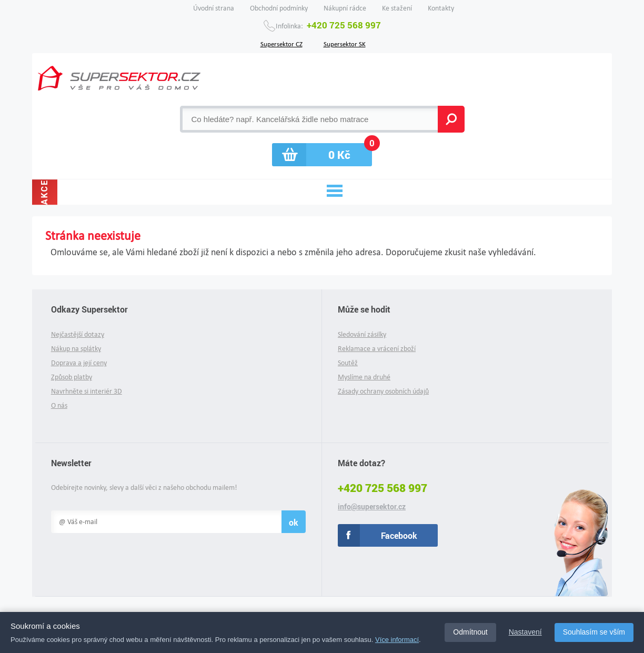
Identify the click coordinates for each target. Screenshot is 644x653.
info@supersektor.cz (372, 507)
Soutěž (348, 363)
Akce (44, 192)
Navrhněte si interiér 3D (87, 391)
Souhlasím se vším (594, 632)
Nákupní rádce (345, 8)
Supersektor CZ (281, 43)
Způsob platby (72, 377)
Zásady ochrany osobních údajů (383, 391)
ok (294, 522)
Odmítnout (470, 632)
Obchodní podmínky (279, 8)
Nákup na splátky (76, 349)
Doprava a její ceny (79, 363)
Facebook (399, 535)
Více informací (397, 640)
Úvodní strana (214, 8)
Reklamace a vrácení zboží (377, 349)
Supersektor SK (345, 43)
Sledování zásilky (362, 334)
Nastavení (525, 632)
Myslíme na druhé (364, 377)
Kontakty (441, 8)
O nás (59, 405)
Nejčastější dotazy (78, 334)
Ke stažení (397, 8)
